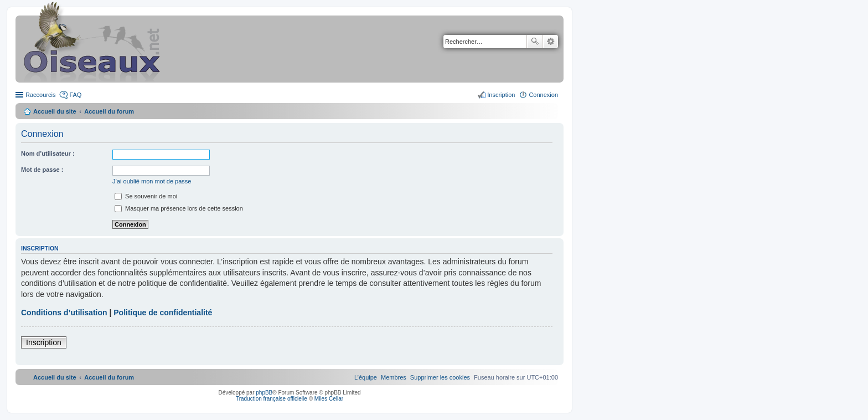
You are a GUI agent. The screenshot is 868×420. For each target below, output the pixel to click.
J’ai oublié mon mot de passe (152, 181)
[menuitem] (440, 377)
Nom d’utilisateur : (48, 153)
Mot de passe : (42, 170)
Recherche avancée (551, 42)
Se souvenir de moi (146, 196)
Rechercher (535, 42)
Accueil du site (55, 111)
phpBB (264, 393)
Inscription (44, 342)
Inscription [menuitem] (501, 95)
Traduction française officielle (272, 399)
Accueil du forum (109, 111)
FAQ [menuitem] (75, 95)
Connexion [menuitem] (543, 95)
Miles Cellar (329, 399)
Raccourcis (40, 95)
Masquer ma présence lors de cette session (179, 208)
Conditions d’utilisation (64, 313)
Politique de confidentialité (163, 313)
